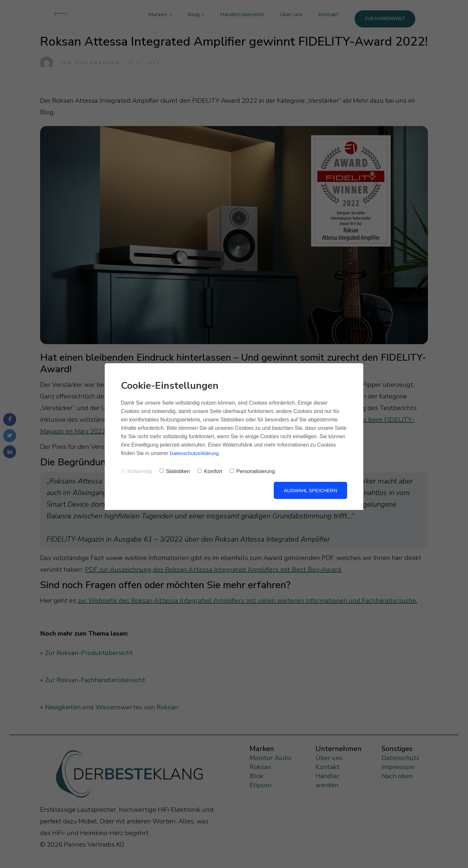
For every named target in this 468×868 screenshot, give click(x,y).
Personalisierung (252, 471)
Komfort (210, 471)
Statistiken (175, 471)
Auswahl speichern (310, 490)
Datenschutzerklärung (195, 453)
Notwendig (136, 471)
